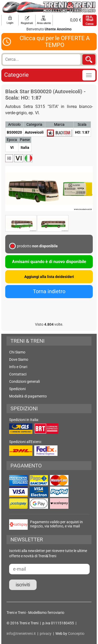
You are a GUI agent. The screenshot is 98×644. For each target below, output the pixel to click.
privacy (46, 634)
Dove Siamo (19, 359)
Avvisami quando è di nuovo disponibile (49, 262)
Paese (25, 140)
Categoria (34, 124)
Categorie (16, 75)
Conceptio (76, 634)
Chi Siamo (17, 352)
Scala (82, 124)
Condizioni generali (24, 381)
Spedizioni (17, 389)
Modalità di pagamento (28, 396)
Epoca (12, 140)
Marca (59, 124)
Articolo (14, 124)
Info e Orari (18, 367)
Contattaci (18, 374)
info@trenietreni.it (21, 634)
